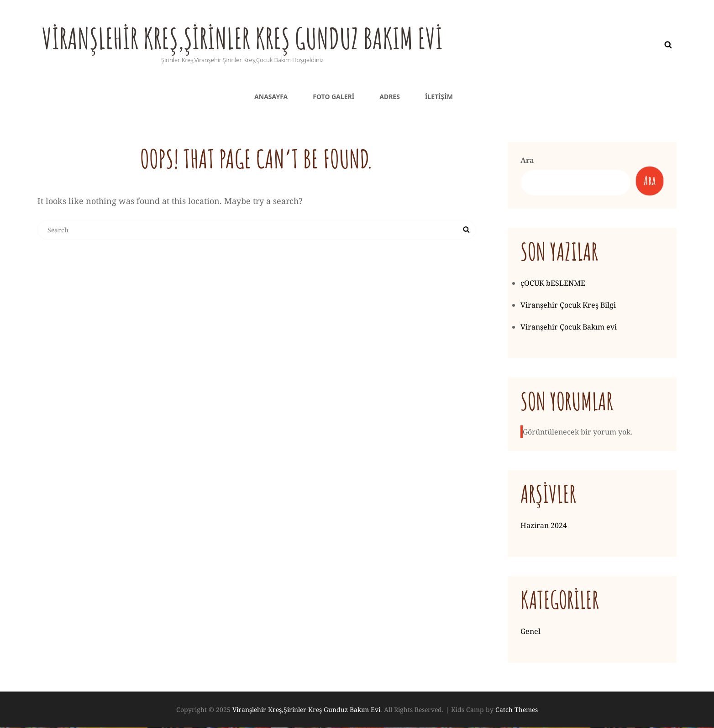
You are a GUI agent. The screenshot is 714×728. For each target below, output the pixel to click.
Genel (530, 632)
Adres (390, 97)
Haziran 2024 (544, 526)
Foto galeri (333, 97)
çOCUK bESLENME (553, 284)
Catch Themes (517, 710)
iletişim (439, 97)
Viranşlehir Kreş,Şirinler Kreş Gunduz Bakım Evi (268, 37)
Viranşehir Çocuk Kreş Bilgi (568, 306)
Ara (527, 160)
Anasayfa (271, 97)
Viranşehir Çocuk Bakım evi (569, 328)
